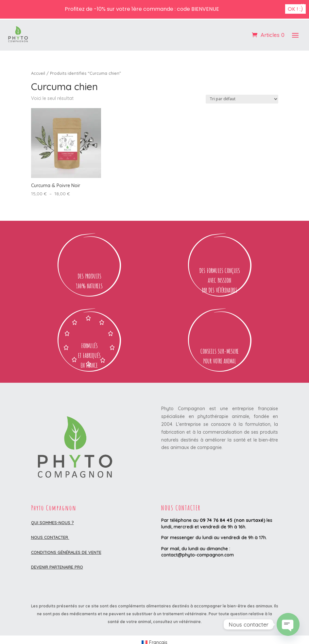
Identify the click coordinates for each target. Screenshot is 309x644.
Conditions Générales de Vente (66, 552)
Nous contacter (50, 537)
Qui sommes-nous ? (52, 523)
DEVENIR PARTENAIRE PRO (57, 567)
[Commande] (242, 99)
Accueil (38, 73)
